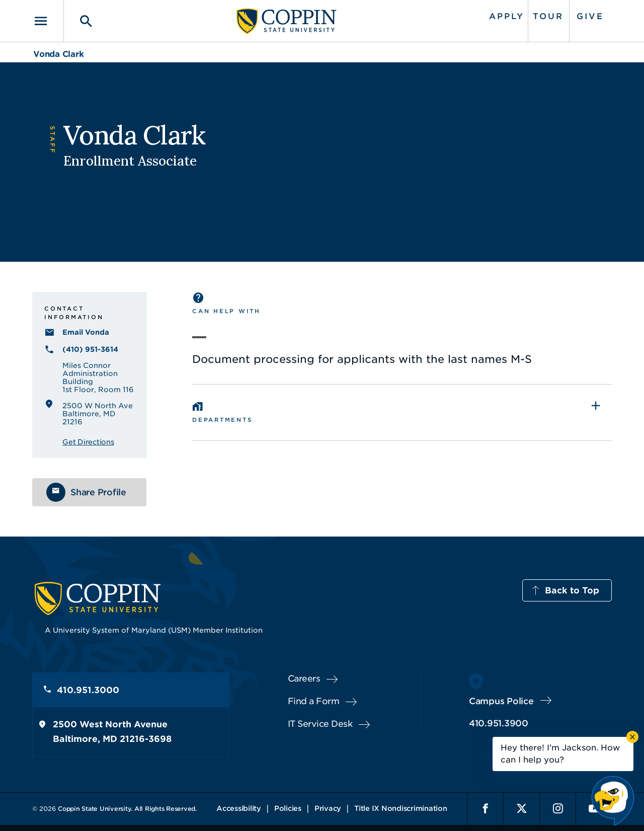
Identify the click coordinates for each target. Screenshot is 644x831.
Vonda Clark (58, 54)
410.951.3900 (499, 723)
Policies (288, 808)
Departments (222, 420)
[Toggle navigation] (48, 21)
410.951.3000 (88, 690)
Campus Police (501, 701)
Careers (304, 678)
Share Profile (98, 492)
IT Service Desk (320, 724)
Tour (548, 16)
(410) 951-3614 (90, 349)
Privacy (328, 808)
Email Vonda (86, 332)
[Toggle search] (79, 21)
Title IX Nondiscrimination (401, 808)
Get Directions (88, 442)
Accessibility (239, 808)
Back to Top (572, 590)
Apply (507, 16)
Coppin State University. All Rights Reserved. (127, 809)
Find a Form (314, 701)
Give (590, 16)
